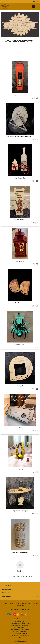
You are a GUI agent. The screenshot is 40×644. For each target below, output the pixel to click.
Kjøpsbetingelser (15, 603)
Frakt (6, 603)
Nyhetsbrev (21, 605)
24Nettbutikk (24, 641)
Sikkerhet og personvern (30, 603)
